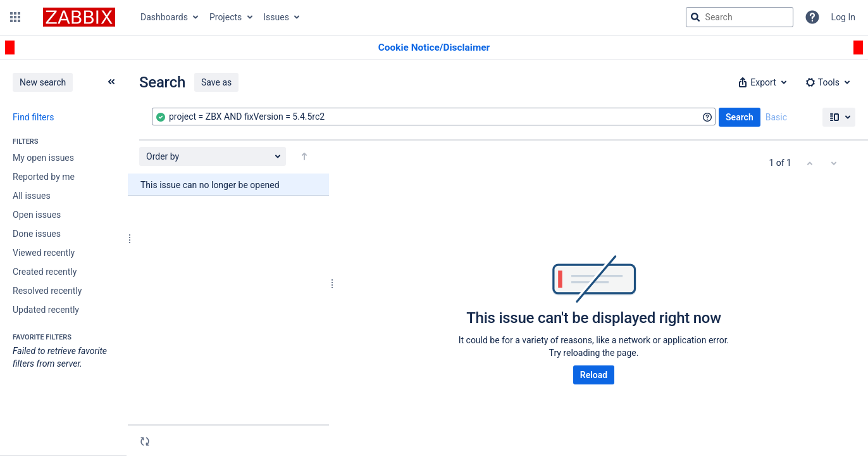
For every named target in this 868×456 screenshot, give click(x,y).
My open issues (43, 158)
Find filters (33, 117)
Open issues (37, 215)
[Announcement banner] (434, 48)
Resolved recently (47, 291)
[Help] (812, 17)
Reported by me (44, 177)
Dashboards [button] (164, 17)
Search (740, 117)
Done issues (37, 234)
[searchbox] (740, 17)
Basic (776, 117)
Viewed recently (44, 253)
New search (43, 82)
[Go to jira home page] (79, 17)
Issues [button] (276, 17)
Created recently (45, 272)
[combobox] (434, 117)
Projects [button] (226, 17)
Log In (843, 17)
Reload (594, 375)
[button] (15, 17)
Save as (216, 82)
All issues (32, 196)
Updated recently (46, 310)
